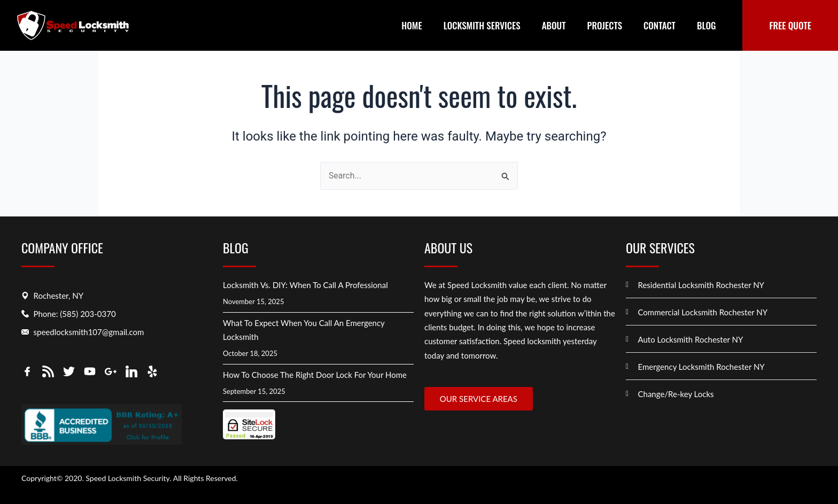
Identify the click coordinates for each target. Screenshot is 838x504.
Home (412, 25)
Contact (659, 25)
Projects (605, 25)
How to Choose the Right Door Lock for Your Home (315, 374)
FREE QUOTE (790, 25)
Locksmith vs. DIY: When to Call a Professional (305, 284)
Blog (707, 25)
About (554, 25)
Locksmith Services (482, 25)
